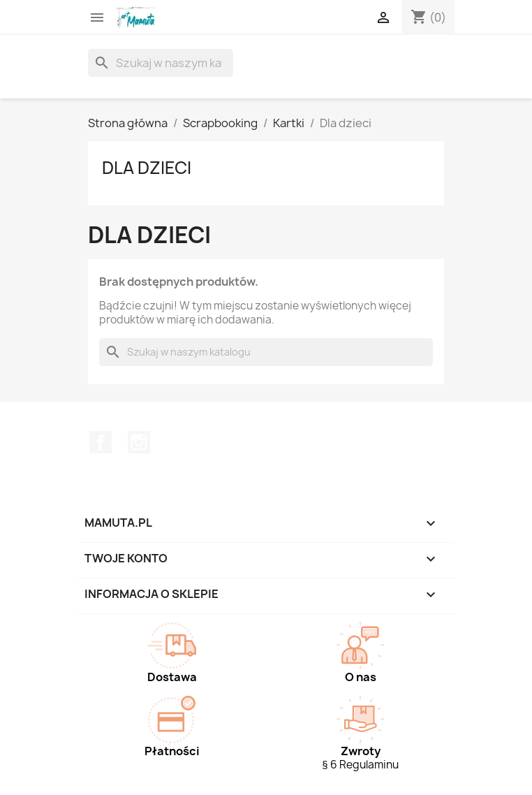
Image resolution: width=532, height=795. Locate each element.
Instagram (139, 442)
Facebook (101, 442)
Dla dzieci (147, 168)
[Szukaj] (161, 63)
